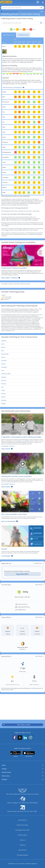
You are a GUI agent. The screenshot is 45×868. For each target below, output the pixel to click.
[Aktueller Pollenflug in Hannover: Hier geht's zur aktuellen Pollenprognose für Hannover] (22, 380)
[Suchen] (41, 8)
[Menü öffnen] (42, 2)
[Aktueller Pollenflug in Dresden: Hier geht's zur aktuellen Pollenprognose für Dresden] (22, 364)
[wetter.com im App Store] (29, 754)
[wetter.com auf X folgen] (20, 738)
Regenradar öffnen (23, 574)
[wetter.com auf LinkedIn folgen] (25, 738)
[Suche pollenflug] (41, 23)
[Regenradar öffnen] (22, 574)
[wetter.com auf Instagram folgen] (31, 738)
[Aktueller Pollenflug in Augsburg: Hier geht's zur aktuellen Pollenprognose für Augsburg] (22, 341)
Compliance (23, 845)
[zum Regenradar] (39, 563)
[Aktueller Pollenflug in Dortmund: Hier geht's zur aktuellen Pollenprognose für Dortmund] (22, 361)
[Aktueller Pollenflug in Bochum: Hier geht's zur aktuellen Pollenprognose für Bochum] (22, 347)
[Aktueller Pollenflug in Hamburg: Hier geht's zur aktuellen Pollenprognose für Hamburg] (22, 377)
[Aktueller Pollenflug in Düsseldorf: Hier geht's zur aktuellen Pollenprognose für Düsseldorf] (22, 367)
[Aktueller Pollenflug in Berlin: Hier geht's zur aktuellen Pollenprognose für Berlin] (22, 344)
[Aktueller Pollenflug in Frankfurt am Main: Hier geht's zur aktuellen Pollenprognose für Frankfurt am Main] (22, 374)
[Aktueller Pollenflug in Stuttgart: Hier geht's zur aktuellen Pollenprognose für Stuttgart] (22, 404)
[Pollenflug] (38, 2)
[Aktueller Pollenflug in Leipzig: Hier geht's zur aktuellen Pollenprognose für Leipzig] (22, 390)
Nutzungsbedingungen (23, 855)
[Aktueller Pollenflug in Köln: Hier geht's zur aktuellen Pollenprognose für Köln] (22, 387)
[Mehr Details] (40, 585)
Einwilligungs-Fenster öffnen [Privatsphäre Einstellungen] (22, 830)
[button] (22, 765)
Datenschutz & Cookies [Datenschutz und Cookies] (22, 825)
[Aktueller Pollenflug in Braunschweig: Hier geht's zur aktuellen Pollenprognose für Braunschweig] (22, 354)
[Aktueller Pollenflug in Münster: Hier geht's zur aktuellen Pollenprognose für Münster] (22, 397)
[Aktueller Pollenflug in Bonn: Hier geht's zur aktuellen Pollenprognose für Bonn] (22, 351)
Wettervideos (6, 776)
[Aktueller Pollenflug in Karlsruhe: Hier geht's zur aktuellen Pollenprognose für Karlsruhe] (22, 384)
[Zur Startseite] (7, 2)
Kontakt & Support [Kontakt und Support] (22, 835)
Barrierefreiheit (22, 850)
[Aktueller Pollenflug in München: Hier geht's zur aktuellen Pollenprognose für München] (22, 394)
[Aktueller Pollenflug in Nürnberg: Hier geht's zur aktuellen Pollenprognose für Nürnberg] (22, 400)
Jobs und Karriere (23, 820)
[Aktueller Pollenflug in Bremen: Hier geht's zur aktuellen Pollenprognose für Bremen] (22, 357)
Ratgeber (4, 779)
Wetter (4, 765)
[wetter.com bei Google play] (15, 754)
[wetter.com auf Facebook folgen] (15, 738)
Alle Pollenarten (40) (23, 35)
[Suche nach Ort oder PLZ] (22, 8)
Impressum (22, 840)
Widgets (4, 769)
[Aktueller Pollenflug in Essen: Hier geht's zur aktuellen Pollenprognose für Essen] (22, 371)
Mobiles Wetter (6, 772)
